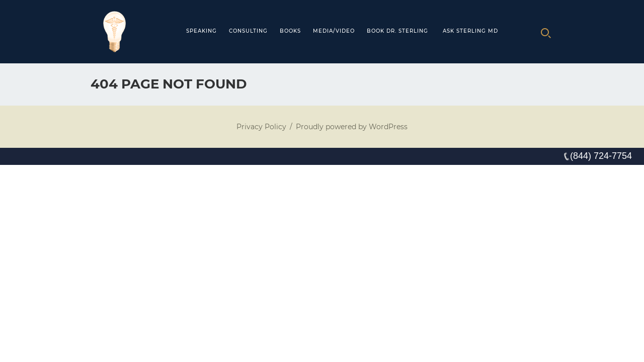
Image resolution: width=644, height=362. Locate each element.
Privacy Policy (261, 127)
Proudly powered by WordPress (352, 127)
